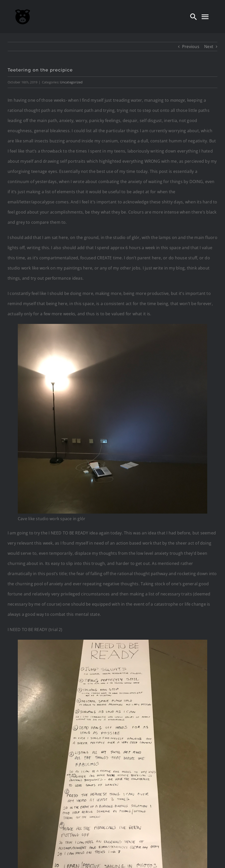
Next (209, 47)
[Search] (194, 17)
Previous (191, 47)
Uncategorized (71, 82)
